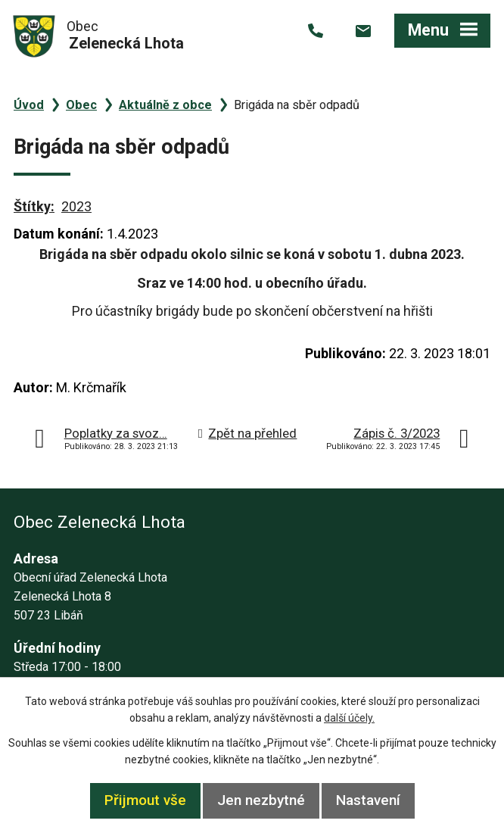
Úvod (29, 105)
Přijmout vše (145, 800)
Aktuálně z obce (165, 105)
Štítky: (34, 206)
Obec (81, 105)
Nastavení (368, 800)
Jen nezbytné (261, 800)
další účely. (349, 718)
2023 (76, 206)
